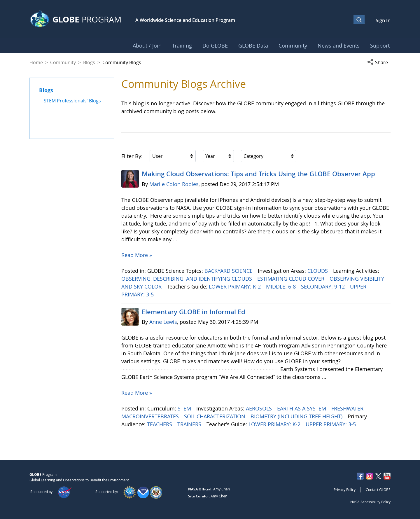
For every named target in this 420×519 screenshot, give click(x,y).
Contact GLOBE (378, 490)
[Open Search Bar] (359, 20)
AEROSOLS (260, 408)
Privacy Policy (345, 490)
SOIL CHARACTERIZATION (215, 416)
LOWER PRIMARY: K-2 (236, 286)
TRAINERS (190, 424)
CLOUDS (318, 271)
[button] (379, 62)
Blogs (89, 62)
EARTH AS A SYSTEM (302, 408)
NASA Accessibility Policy (370, 502)
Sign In (383, 20)
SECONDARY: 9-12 (324, 286)
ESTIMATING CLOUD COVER (292, 279)
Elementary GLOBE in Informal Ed (194, 312)
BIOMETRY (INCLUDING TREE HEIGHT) (297, 416)
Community (63, 62)
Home (36, 62)
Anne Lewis (163, 322)
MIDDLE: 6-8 (282, 286)
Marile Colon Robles (174, 184)
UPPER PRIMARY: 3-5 (331, 424)
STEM (185, 408)
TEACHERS (160, 424)
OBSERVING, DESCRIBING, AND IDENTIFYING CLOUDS (187, 279)
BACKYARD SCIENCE (229, 271)
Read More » (137, 255)
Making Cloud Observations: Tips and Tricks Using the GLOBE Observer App (258, 174)
